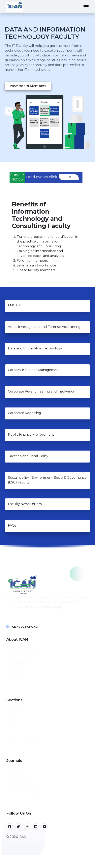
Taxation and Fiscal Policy (28, 456)
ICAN (22, 837)
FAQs (12, 525)
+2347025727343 (25, 627)
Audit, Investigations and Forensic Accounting (44, 327)
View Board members (28, 86)
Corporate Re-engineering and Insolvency (41, 391)
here (80, 177)
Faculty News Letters (25, 504)
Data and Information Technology (35, 348)
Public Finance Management (31, 434)
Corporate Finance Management (34, 370)
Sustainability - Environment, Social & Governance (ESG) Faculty (47, 480)
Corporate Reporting (25, 413)
